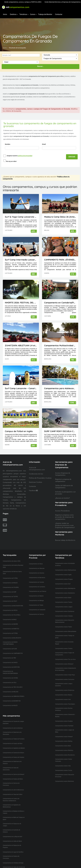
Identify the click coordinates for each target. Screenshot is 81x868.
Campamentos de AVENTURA (11, 663)
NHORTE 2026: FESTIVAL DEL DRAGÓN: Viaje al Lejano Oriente (21, 299)
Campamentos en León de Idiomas (13, 724)
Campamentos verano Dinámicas (65, 686)
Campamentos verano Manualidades (66, 628)
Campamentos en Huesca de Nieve (13, 775)
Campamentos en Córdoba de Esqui (13, 859)
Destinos (13, 14)
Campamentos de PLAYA (10, 645)
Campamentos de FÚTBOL (10, 629)
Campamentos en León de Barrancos (13, 786)
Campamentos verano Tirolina (64, 645)
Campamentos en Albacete (37, 565)
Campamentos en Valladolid (37, 606)
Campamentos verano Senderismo (65, 589)
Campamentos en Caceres (36, 578)
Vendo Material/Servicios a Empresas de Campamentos (62, 2)
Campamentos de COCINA (10, 674)
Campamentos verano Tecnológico (65, 700)
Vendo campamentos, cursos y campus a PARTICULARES (23, 2)
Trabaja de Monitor (45, 14)
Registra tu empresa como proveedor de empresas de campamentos (64, 513)
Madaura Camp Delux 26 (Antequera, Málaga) (60, 213)
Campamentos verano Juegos (64, 603)
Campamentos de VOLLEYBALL (12, 611)
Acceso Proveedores (62, 507)
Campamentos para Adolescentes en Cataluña (60, 384)
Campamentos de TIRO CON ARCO (13, 683)
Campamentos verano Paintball (64, 722)
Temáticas (23, 14)
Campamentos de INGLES (10, 579)
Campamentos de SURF (10, 588)
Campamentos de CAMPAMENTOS (13, 649)
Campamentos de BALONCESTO (12, 634)
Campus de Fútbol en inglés (19, 427)
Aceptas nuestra (19, 156)
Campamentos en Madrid (36, 592)
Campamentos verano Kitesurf (64, 733)
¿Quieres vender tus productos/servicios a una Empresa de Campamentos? (65, 522)
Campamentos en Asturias (37, 569)
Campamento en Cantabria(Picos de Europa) (60, 299)
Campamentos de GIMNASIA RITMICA (14, 692)
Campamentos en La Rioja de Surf (12, 833)
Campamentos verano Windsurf (64, 660)
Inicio (5, 14)
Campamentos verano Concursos (65, 676)
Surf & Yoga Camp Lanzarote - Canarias (21, 213)
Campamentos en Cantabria (37, 583)
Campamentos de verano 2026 (12, 557)
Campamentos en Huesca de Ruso (13, 740)
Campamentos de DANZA (10, 659)
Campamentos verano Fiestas (64, 598)
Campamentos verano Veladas (64, 612)
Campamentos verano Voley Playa (65, 671)
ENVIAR (72, 157)
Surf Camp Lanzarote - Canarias (21, 384)
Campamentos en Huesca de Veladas (13, 753)
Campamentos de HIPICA (10, 606)
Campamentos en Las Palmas (38, 588)
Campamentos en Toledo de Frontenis (14, 735)
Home (5, 48)
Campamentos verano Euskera (64, 717)
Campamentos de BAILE (10, 616)
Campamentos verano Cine (63, 696)
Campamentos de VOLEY (10, 597)
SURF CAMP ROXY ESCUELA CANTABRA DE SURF (60, 427)
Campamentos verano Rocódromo (65, 751)
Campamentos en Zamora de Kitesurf (13, 771)
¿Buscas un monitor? (62, 494)
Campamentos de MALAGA (11, 688)
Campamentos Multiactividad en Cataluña (60, 342)
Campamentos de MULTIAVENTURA (13, 602)
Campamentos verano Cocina (64, 767)
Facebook (33, 487)
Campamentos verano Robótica (64, 747)
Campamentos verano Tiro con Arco (65, 656)
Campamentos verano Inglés (63, 571)
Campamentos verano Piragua (64, 575)
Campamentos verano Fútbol (63, 623)
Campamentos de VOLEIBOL (11, 584)
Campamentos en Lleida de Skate (12, 837)
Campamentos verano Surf (63, 580)
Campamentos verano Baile (63, 742)
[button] (60, 55)
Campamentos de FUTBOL (10, 574)
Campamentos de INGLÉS (10, 702)
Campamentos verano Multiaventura (66, 566)
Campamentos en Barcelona (37, 574)
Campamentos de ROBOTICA (11, 625)
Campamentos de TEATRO (10, 593)
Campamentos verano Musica (64, 691)
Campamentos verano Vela (63, 762)
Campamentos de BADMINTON (12, 697)
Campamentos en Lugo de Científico (13, 848)
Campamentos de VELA (10, 679)
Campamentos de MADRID (10, 620)
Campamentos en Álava (36, 560)
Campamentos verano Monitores (64, 777)
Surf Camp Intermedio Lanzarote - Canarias (21, 256)
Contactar (59, 14)
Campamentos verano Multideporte (65, 585)
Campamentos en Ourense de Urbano (13, 749)
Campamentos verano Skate (63, 594)
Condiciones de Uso (36, 470)
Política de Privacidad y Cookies (40, 474)
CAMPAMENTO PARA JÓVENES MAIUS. (60, 256)
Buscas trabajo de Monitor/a (65, 536)
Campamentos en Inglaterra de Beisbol (14, 744)
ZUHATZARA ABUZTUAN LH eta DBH (21, 342)
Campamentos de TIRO (9, 654)
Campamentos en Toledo (36, 601)
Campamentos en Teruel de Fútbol (13, 791)
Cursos (33, 14)
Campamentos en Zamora (36, 610)
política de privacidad (25, 156)
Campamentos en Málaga (36, 597)
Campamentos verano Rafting (64, 737)
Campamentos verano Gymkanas (65, 608)
